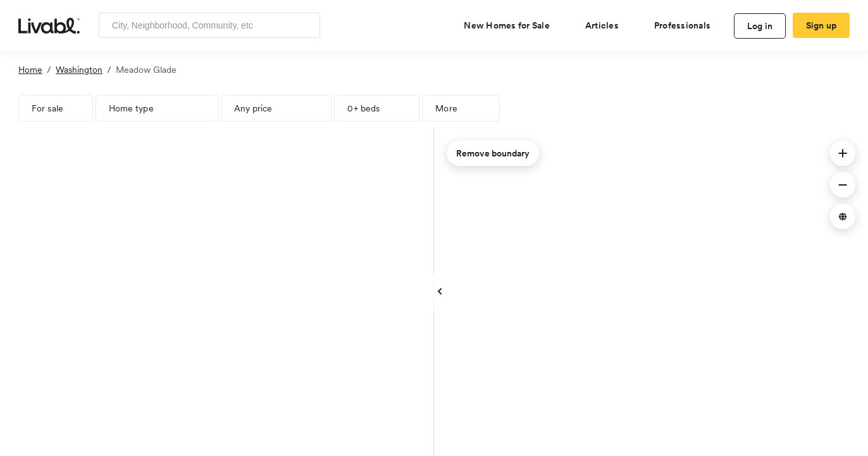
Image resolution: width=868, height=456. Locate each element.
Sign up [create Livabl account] (821, 25)
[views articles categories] (607, 25)
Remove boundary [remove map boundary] (493, 153)
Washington (79, 70)
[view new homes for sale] (512, 25)
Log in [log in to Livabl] (760, 26)
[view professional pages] (687, 25)
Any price (253, 108)
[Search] (306, 25)
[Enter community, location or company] (209, 25)
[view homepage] (49, 25)
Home (30, 70)
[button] (843, 153)
